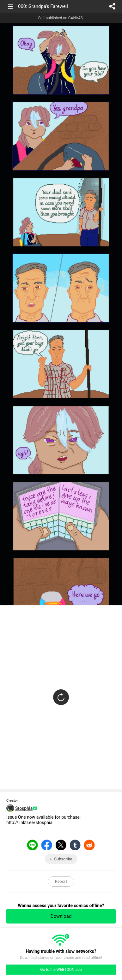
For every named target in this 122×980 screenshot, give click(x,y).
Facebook (47, 845)
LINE (33, 845)
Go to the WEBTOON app (61, 970)
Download (61, 916)
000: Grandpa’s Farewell (43, 6)
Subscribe (63, 859)
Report (61, 881)
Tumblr (75, 845)
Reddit (89, 845)
